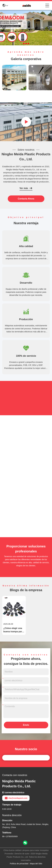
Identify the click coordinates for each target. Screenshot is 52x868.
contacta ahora (26, 199)
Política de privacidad (19, 864)
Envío (26, 725)
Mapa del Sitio (36, 864)
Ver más (26, 188)
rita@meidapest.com (16, 798)
